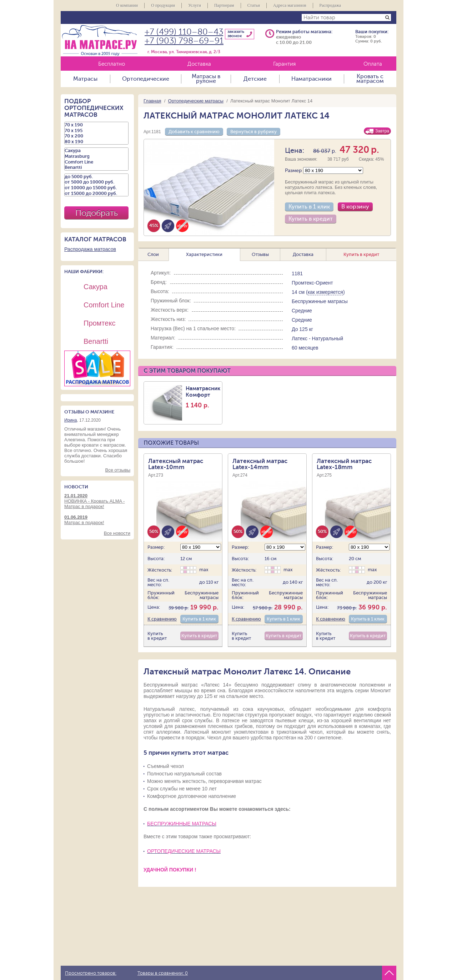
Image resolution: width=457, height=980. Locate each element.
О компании (127, 5)
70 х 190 (96, 125)
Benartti (96, 167)
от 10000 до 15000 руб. (96, 188)
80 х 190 (96, 142)
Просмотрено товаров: (91, 973)
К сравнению (162, 619)
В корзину (355, 207)
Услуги (195, 5)
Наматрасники (312, 79)
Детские (255, 79)
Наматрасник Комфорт (203, 397)
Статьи (254, 5)
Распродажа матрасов (90, 249)
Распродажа (330, 5)
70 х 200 (96, 136)
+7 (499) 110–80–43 (184, 32)
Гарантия (284, 64)
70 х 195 (96, 131)
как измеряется (325, 292)
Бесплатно (112, 64)
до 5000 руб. (96, 177)
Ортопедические (146, 79)
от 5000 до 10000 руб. (96, 182)
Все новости (117, 533)
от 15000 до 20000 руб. (96, 194)
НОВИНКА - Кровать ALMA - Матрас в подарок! (97, 501)
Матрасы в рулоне (206, 79)
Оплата (373, 64)
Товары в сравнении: (163, 973)
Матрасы (85, 79)
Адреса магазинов (290, 5)
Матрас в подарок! (97, 520)
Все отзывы (118, 470)
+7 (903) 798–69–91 (184, 41)
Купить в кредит (311, 219)
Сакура (96, 151)
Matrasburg (96, 156)
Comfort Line (96, 162)
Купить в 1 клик (309, 207)
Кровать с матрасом (370, 79)
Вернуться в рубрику (253, 132)
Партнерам (224, 5)
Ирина (71, 420)
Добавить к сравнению (194, 132)
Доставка (199, 64)
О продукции (163, 5)
